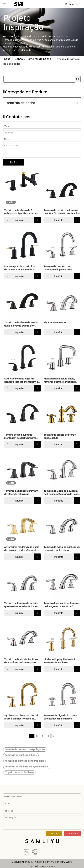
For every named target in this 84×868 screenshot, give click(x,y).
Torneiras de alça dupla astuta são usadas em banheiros (60, 717)
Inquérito (14, 220)
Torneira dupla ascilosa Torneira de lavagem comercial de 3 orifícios (61, 605)
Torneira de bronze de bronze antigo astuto (60, 436)
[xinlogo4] (42, 839)
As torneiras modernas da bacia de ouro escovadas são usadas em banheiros (22, 549)
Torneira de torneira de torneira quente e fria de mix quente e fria (62, 212)
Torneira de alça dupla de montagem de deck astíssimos (21, 436)
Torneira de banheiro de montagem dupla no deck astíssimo (58, 268)
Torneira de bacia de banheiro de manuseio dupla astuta (62, 549)
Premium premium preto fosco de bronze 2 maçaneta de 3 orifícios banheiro (21, 268)
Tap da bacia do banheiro (19, 772)
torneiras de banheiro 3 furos (21, 755)
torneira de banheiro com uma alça (24, 761)
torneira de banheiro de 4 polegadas (25, 749)
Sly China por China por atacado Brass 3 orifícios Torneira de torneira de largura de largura (22, 717)
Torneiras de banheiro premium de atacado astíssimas (21, 493)
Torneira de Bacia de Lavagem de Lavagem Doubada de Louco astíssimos (62, 493)
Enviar (14, 162)
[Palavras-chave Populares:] (78, 79)
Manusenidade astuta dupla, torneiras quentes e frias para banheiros (60, 380)
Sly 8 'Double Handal (55, 323)
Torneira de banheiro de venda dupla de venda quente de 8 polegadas (21, 324)
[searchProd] (39, 79)
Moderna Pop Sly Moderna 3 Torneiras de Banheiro (59, 661)
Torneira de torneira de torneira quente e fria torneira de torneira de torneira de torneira (22, 605)
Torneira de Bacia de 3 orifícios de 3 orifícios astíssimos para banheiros (21, 661)
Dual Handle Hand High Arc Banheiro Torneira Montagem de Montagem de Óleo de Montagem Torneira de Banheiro (22, 380)
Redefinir (74, 831)
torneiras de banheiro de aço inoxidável (27, 767)
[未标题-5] (11, 844)
